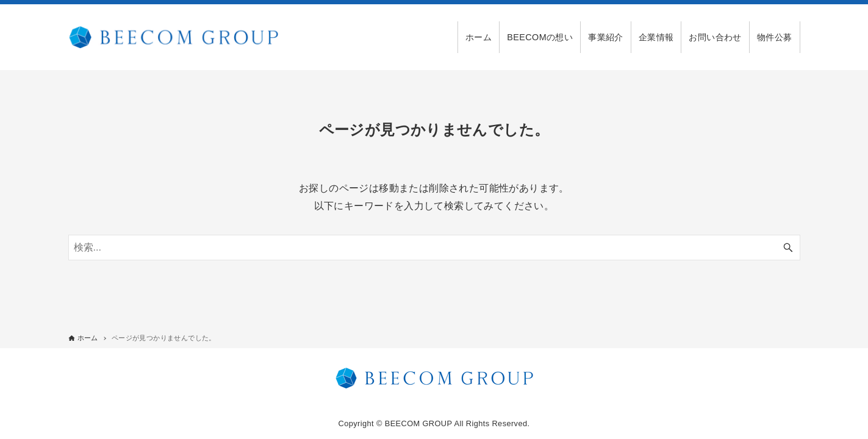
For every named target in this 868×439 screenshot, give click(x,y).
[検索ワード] (434, 248)
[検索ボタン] (788, 248)
